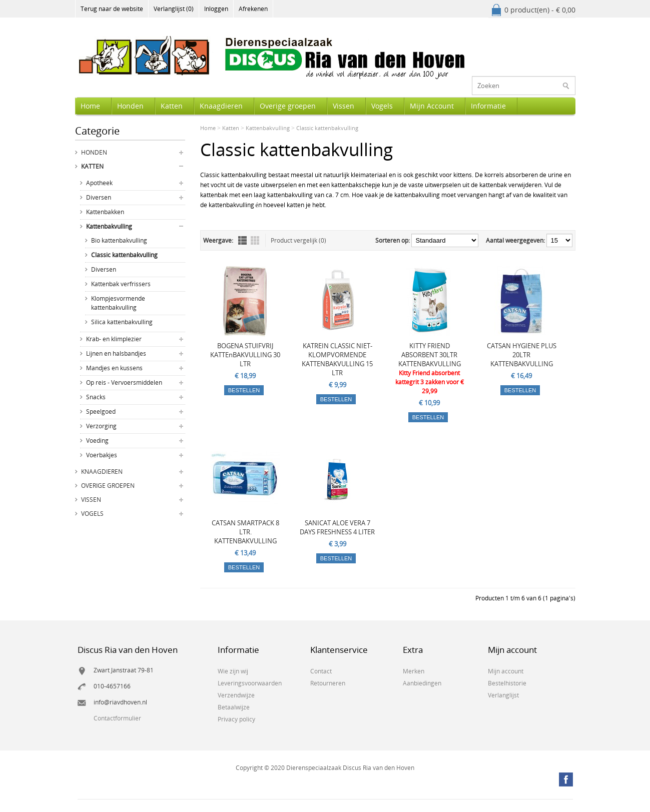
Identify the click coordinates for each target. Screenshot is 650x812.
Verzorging (101, 426)
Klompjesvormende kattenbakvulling (118, 303)
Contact (321, 671)
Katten (172, 106)
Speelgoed (101, 412)
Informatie (488, 106)
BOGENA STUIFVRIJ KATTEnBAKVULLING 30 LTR (245, 355)
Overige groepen (288, 106)
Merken (414, 671)
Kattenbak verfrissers (121, 284)
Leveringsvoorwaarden (250, 683)
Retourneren (328, 683)
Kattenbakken (105, 212)
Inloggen (216, 9)
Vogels (382, 106)
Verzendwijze (236, 695)
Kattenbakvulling (109, 226)
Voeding (97, 441)
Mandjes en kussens (114, 368)
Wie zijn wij (233, 671)
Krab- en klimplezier (114, 339)
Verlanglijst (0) (174, 9)
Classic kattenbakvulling (124, 255)
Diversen (99, 197)
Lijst (242, 240)
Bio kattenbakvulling (119, 240)
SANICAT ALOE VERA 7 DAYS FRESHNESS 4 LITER (337, 527)
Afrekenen (253, 9)
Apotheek (99, 183)
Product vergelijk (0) (298, 240)
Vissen (344, 106)
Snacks (96, 397)
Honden (130, 106)
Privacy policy (236, 719)
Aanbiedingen (422, 683)
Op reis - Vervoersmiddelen (124, 382)
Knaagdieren (221, 106)
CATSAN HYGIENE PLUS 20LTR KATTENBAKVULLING (522, 355)
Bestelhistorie (507, 683)
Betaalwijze (234, 707)
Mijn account (506, 671)
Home (90, 106)
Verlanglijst (503, 695)
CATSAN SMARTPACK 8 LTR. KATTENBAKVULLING (245, 532)
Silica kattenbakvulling (122, 322)
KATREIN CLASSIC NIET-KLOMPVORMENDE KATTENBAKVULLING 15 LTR (337, 359)
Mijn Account (432, 106)
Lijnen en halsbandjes (116, 353)
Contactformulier (117, 718)
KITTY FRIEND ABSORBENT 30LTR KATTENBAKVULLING (430, 355)
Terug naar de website (112, 9)
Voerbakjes (102, 455)
